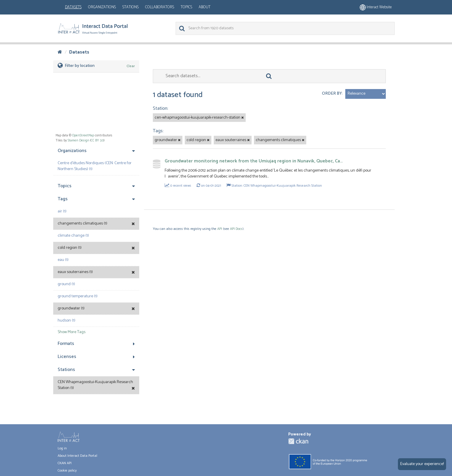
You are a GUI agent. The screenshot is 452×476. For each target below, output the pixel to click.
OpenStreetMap (83, 135)
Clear (131, 66)
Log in (62, 448)
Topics (186, 7)
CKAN (298, 441)
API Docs (236, 229)
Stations (131, 7)
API (220, 229)
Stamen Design (78, 141)
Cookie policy (67, 471)
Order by (332, 94)
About (205, 7)
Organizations (102, 7)
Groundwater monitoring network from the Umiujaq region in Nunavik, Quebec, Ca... (254, 161)
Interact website (376, 7)
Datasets (73, 7)
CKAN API (65, 463)
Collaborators (160, 7)
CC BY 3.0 (97, 141)
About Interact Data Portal (77, 456)
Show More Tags (72, 332)
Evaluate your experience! (422, 464)
